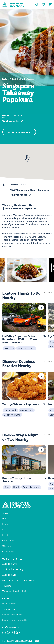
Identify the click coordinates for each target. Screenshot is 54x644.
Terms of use (9, 609)
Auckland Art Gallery (13, 569)
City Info (7, 546)
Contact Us (8, 552)
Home (5, 519)
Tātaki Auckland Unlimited (16, 591)
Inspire (6, 524)
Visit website (13, 121)
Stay (7, 487)
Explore (5, 79)
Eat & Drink (16, 79)
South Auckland (26, 348)
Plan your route (21, 195)
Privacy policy (9, 604)
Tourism (6, 586)
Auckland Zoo (9, 575)
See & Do (9, 348)
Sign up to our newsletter (15, 620)
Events (6, 535)
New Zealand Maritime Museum (18, 580)
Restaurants (29, 79)
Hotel (16, 487)
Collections (8, 541)
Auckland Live (10, 564)
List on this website (12, 615)
